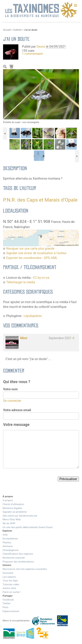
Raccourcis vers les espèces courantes (25, 569)
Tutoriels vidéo (11, 584)
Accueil (7, 30)
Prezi (5, 607)
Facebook (8, 600)
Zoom (5, 67)
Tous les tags (10, 581)
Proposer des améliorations (18, 562)
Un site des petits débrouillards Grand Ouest (28, 527)
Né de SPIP (9, 523)
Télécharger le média (12, 67)
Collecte (17, 30)
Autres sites (9, 588)
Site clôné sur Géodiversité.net (20, 516)
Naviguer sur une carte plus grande (30, 249)
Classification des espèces (18, 554)
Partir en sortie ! (12, 592)
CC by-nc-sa (41, 278)
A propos (8, 500)
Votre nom (10, 389)
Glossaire (8, 573)
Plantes (7, 542)
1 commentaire (32, 54)
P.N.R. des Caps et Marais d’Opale (40, 200)
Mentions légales (12, 508)
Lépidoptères (33, 316)
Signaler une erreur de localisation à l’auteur (36, 253)
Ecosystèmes (10, 539)
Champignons (11, 550)
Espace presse (11, 611)
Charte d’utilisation (13, 504)
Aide (5, 535)
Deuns (41, 47)
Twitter (7, 603)
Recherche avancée (14, 558)
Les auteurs (9, 577)
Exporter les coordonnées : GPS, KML (32, 258)
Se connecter (12, 401)
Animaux (8, 546)
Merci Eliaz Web (12, 519)
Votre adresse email (17, 410)
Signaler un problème (15, 512)
